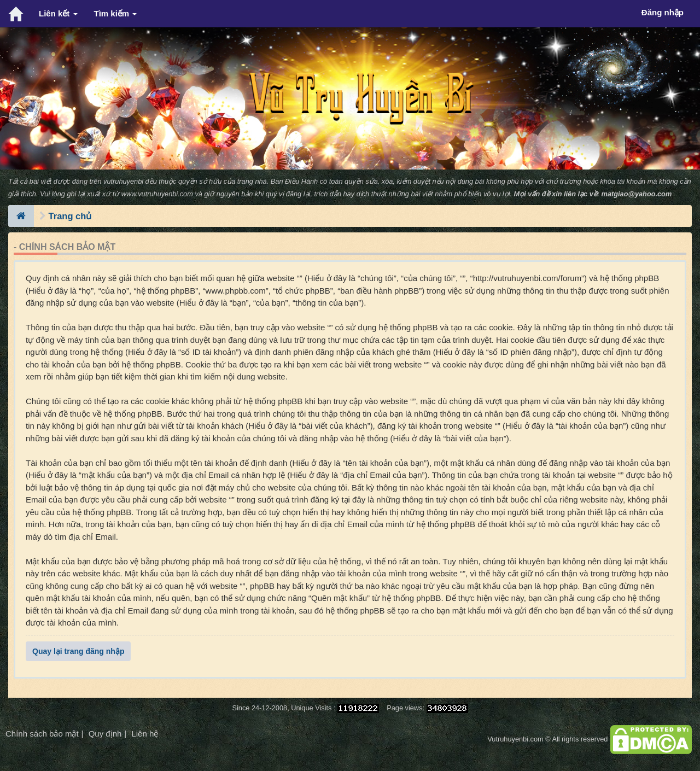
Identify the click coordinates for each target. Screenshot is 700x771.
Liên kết (58, 13)
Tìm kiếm (116, 13)
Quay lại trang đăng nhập (78, 651)
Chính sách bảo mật (42, 734)
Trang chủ (70, 216)
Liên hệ (145, 734)
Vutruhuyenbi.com (515, 739)
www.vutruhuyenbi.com (157, 194)
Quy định (105, 734)
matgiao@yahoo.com (637, 194)
